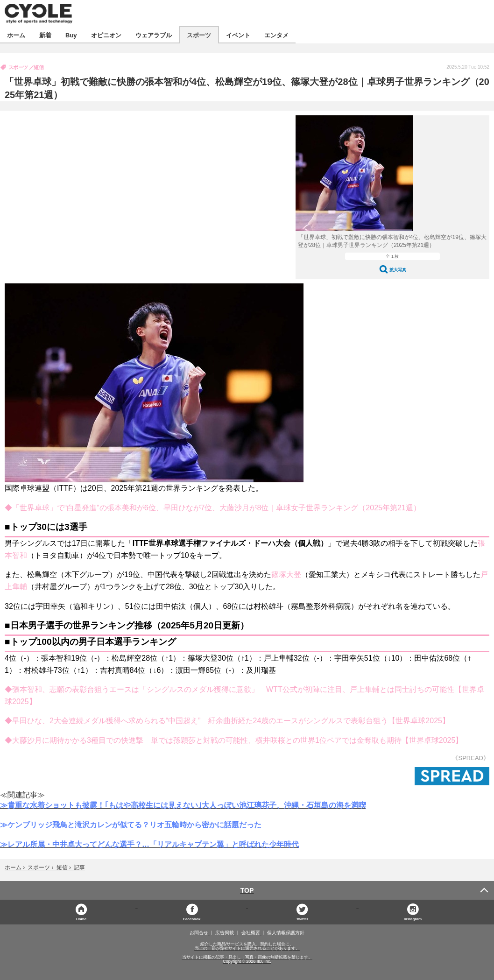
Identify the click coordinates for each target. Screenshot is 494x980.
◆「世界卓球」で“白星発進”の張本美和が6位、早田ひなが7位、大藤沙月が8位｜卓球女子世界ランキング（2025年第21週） (213, 508)
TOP (247, 890)
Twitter (302, 919)
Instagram (413, 919)
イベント (238, 35)
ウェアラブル (154, 35)
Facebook (192, 919)
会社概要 (251, 933)
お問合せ (199, 933)
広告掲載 (225, 933)
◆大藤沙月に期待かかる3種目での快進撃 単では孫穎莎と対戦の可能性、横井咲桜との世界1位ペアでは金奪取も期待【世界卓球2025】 (234, 740)
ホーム (16, 35)
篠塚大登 (286, 575)
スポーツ (199, 35)
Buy (71, 35)
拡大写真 (398, 270)
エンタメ (276, 35)
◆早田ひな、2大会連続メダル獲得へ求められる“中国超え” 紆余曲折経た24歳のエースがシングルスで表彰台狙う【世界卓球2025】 (227, 721)
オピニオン (106, 35)
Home (81, 919)
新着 (45, 35)
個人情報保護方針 (286, 933)
